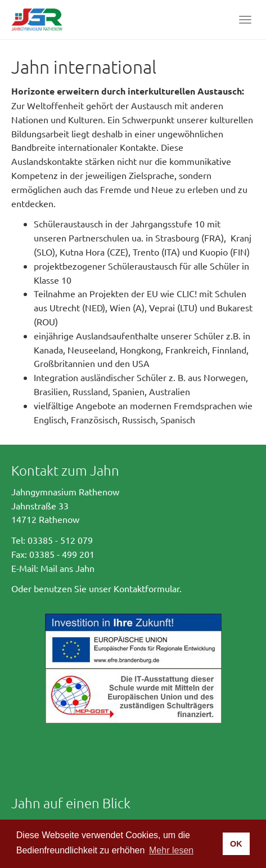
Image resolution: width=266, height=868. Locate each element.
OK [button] (236, 844)
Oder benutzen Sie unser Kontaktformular (95, 588)
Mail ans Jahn (67, 568)
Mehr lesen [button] (171, 850)
